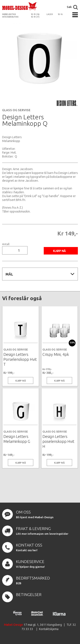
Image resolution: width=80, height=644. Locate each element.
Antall (6, 244)
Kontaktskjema (49, 629)
